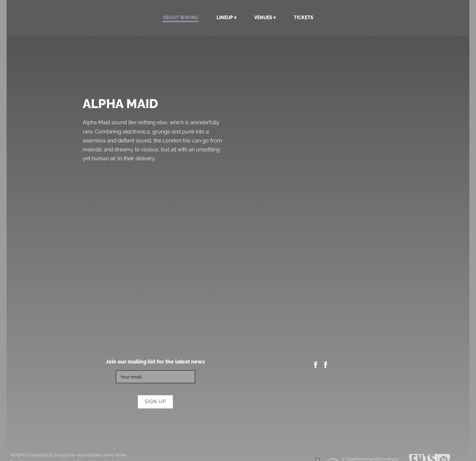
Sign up (155, 402)
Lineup (225, 18)
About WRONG (180, 18)
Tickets (304, 18)
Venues (263, 18)
